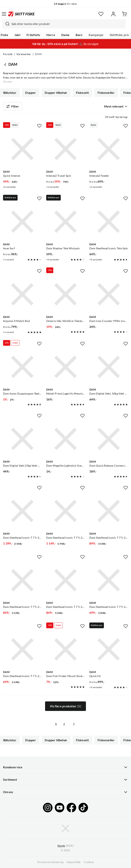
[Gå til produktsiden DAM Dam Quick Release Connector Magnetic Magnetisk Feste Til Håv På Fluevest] (109, 439)
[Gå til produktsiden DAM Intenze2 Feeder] (109, 149)
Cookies (89, 862)
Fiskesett (82, 93)
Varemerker (24, 54)
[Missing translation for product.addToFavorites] (39, 126)
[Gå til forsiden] (21, 14)
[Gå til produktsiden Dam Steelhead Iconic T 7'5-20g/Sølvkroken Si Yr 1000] (22, 649)
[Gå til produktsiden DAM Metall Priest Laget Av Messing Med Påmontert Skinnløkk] (65, 367)
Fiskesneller (106, 93)
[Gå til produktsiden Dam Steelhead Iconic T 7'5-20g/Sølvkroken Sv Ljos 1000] (65, 511)
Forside (8, 54)
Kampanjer (96, 35)
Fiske (5, 35)
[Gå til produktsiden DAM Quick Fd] (109, 649)
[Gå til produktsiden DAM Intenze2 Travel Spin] (65, 149)
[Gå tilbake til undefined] (6, 64)
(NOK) (65, 846)
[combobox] (64, 24)
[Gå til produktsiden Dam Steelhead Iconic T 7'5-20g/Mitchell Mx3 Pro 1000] (109, 511)
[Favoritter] (101, 14)
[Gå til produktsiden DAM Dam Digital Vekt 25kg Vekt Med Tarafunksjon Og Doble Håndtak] (22, 439)
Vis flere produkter (65, 706)
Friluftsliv (34, 35)
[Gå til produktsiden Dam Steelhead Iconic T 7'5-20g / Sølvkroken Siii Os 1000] (22, 580)
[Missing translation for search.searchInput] (6, 24)
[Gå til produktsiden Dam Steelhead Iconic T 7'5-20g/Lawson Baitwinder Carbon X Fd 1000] (22, 511)
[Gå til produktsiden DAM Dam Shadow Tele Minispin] (65, 222)
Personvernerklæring (50, 862)
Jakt (17, 35)
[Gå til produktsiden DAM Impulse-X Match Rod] (22, 294)
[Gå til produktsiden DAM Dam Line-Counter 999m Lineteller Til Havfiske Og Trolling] (109, 294)
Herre (51, 35)
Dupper (31, 93)
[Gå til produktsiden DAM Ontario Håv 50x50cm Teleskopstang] (65, 294)
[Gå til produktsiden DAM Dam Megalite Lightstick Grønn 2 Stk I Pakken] (65, 439)
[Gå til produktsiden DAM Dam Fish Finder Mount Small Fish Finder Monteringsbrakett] (65, 649)
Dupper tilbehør (56, 93)
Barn (79, 35)
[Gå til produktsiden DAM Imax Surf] (22, 222)
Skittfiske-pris (119, 35)
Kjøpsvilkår (74, 862)
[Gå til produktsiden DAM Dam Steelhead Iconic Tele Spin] (109, 222)
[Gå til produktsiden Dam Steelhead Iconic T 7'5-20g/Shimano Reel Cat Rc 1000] (65, 580)
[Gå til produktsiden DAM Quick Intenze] (22, 149)
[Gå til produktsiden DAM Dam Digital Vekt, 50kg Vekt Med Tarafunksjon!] (109, 367)
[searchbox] (68, 24)
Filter (13, 106)
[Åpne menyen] (4, 14)
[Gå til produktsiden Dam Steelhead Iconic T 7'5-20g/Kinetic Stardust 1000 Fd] (109, 580)
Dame (65, 35)
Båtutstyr (10, 93)
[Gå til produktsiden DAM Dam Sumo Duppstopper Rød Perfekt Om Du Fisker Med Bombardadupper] (22, 367)
